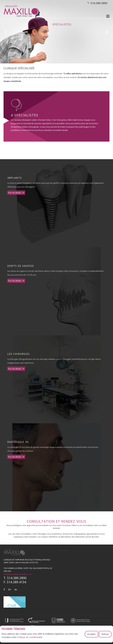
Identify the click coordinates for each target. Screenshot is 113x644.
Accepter (91, 634)
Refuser (105, 634)
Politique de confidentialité (30, 637)
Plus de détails (16, 193)
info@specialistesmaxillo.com (18, 574)
